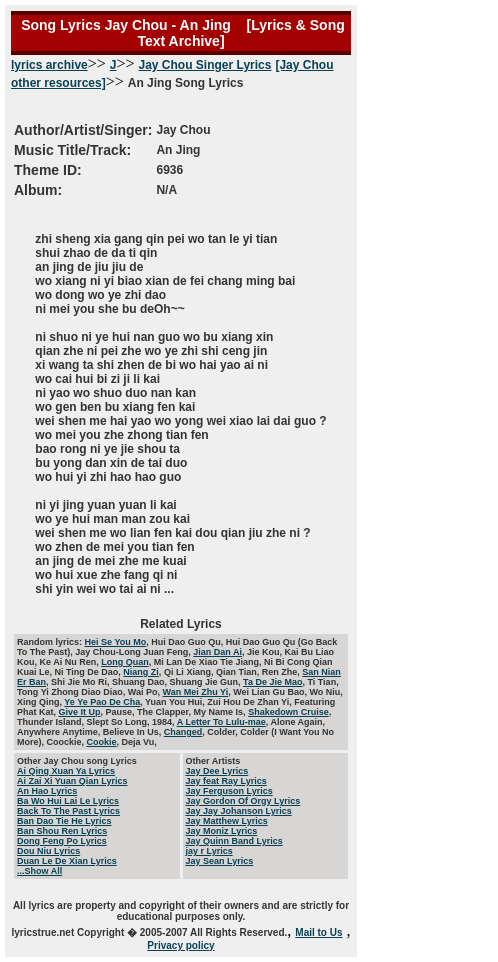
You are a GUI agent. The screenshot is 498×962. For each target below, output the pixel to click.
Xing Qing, (40, 702)
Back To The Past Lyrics (68, 811)
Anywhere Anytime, (60, 732)
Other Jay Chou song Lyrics (77, 761)
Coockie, (67, 742)
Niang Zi (141, 672)
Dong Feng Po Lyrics (62, 841)
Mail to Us (318, 932)
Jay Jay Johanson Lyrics (239, 811)
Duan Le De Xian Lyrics (67, 861)
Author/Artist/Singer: (83, 130)
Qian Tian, (239, 672)
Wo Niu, (326, 692)
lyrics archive (49, 65)
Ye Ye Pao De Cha (102, 702)
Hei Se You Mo (116, 642)
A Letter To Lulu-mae (221, 722)
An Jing (178, 150)
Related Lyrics (181, 624)
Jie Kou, (266, 652)
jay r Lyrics (209, 851)
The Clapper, (165, 712)
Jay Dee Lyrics (217, 771)
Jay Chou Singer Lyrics (205, 65)
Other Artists (213, 761)
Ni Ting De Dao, (89, 672)
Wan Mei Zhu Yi (196, 692)
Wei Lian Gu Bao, (271, 692)
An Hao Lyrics (47, 791)
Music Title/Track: (72, 150)
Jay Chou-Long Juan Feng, (134, 652)
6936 (169, 170)
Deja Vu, (139, 742)
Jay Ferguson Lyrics (229, 791)
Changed (183, 732)
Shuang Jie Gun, (207, 682)
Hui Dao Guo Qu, (188, 642)
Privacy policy (180, 945)
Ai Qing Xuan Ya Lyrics (66, 771)
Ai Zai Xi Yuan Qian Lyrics (72, 781)
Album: (38, 190)
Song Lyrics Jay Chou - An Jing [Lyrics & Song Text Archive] (181, 33)
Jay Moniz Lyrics (222, 831)
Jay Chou (183, 130)
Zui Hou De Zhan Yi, (250, 702)
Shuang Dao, (141, 682)
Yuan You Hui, (176, 702)
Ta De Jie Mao (272, 682)
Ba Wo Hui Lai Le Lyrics (68, 801)
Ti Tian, (322, 682)
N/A (166, 190)
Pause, (122, 712)
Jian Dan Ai (217, 652)
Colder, (223, 732)
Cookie (102, 742)
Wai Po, (145, 692)
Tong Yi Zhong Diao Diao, (72, 692)
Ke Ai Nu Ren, (71, 662)
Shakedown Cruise (288, 712)
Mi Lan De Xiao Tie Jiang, (209, 662)
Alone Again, (297, 722)
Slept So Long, (120, 722)
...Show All (39, 871)
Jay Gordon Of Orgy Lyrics (243, 801)
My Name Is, (221, 712)
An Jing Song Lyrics (127, 138)
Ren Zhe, (282, 672)
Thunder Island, (52, 722)
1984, (164, 722)
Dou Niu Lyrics (48, 851)
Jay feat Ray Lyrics (226, 781)
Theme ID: (48, 170)
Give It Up (80, 712)
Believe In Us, (133, 732)
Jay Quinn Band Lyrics (234, 841)
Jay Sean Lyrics (220, 861)
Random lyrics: (51, 642)
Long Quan (125, 662)
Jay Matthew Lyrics (227, 821)
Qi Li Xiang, (190, 672)
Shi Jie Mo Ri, (81, 682)
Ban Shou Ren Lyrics (62, 831)
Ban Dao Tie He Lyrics (64, 821)
